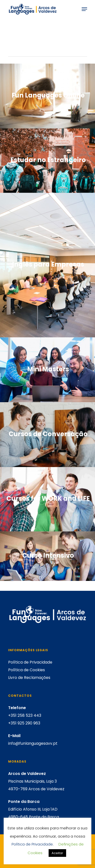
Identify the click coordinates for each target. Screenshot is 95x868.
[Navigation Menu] (84, 9)
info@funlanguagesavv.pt (33, 743)
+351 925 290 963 (24, 723)
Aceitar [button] (57, 853)
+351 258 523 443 (25, 715)
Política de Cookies (27, 670)
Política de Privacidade (30, 662)
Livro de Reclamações (29, 678)
